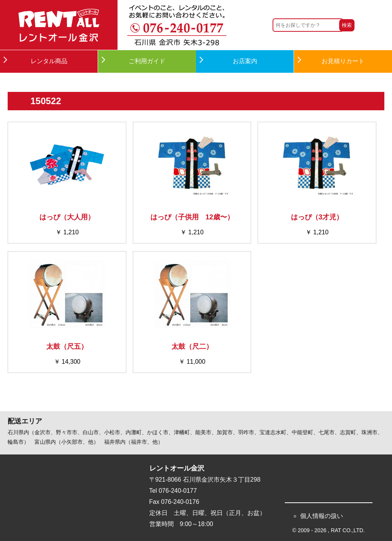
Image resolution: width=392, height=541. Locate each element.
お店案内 (245, 61)
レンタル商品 (49, 61)
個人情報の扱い (322, 516)
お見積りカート (343, 61)
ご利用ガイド (147, 61)
